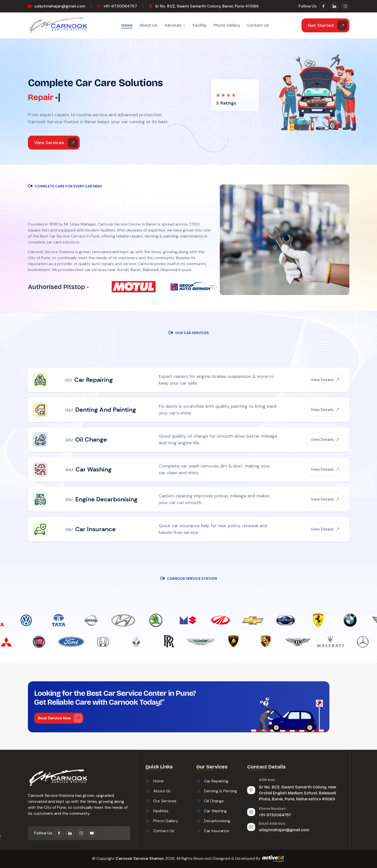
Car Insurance (95, 529)
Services (173, 25)
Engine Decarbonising (106, 499)
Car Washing (94, 469)
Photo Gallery (227, 25)
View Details (325, 380)
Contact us (258, 25)
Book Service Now (60, 718)
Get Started (328, 25)
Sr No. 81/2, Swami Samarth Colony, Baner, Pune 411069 (207, 6)
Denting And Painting (106, 410)
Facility (199, 25)
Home (127, 25)
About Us (149, 25)
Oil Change (91, 439)
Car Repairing (94, 380)
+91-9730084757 (120, 6)
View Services (56, 143)
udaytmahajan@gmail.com (60, 6)
